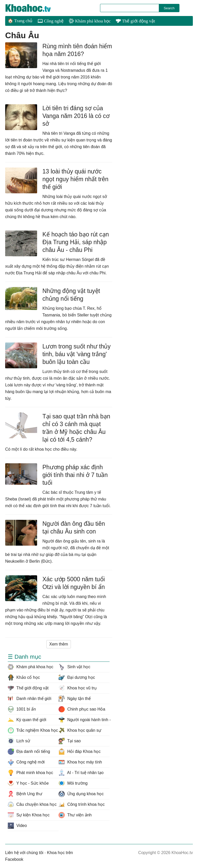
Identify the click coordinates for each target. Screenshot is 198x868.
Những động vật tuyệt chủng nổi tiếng (71, 295)
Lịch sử (19, 741)
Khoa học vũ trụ (78, 688)
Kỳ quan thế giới (27, 720)
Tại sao (70, 741)
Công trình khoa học (82, 805)
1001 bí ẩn (22, 709)
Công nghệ (51, 21)
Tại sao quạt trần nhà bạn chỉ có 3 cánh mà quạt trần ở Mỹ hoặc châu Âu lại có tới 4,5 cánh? (76, 428)
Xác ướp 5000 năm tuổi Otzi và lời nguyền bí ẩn (73, 583)
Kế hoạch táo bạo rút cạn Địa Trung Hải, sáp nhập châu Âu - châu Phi (76, 242)
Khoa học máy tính (80, 762)
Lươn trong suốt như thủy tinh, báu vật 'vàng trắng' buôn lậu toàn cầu (76, 354)
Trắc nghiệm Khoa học (33, 730)
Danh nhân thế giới (30, 699)
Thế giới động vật (135, 21)
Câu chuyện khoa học (32, 805)
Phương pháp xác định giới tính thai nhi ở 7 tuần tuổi (75, 475)
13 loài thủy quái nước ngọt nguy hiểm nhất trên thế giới (75, 179)
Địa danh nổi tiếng (29, 752)
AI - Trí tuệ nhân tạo (81, 773)
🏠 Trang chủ (20, 21)
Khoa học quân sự (80, 730)
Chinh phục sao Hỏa (82, 709)
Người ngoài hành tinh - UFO (84, 720)
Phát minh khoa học (30, 773)
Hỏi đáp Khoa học (80, 752)
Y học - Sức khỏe (28, 783)
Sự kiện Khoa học (29, 815)
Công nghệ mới (26, 762)
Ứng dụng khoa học (81, 794)
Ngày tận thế (75, 699)
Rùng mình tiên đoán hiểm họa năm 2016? (77, 50)
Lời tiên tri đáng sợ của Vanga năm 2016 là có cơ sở (76, 116)
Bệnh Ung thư (25, 794)
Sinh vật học (74, 667)
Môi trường (73, 783)
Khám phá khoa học (90, 21)
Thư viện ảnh (75, 815)
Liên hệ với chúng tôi (24, 853)
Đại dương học (77, 678)
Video (17, 826)
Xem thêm (59, 644)
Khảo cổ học (24, 678)
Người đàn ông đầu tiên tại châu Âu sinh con (74, 528)
